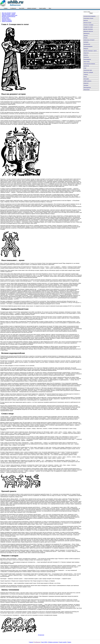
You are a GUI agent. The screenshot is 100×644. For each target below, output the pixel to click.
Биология (86, 20)
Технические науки (88, 70)
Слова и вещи (5, 18)
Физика (85, 77)
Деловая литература (88, 29)
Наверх (69, 642)
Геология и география (88, 25)
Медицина (86, 49)
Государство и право (88, 27)
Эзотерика (86, 85)
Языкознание (87, 90)
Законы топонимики (7, 21)
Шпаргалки (86, 83)
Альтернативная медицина (90, 16)
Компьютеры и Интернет (89, 40)
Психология (86, 57)
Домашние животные (88, 31)
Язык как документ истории (9, 13)
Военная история (87, 23)
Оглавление (41, 635)
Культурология (87, 44)
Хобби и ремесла (87, 81)
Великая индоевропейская (9, 17)
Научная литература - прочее (90, 51)
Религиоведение (87, 59)
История (85, 38)
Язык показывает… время (8, 14)
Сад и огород (87, 62)
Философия (86, 79)
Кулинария (86, 42)
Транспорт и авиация (88, 72)
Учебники (86, 75)
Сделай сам (86, 66)
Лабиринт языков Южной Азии (10, 15)
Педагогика (86, 53)
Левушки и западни (7, 20)
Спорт (85, 68)
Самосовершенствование (89, 64)
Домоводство (87, 33)
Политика (86, 55)
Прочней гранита (6, 19)
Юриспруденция (87, 87)
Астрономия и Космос (88, 18)
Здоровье (86, 36)
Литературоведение (88, 46)
